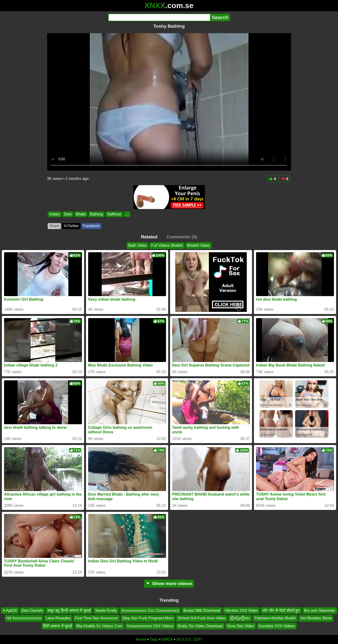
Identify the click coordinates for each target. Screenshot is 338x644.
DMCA (167, 639)
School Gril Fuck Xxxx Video (202, 618)
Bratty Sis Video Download (200, 626)
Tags (154, 639)
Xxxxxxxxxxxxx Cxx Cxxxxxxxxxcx (150, 610)
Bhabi (81, 214)
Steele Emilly (106, 610)
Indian (55, 214)
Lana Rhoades (58, 618)
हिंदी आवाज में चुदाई (58, 626)
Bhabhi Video (199, 245)
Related (149, 237)
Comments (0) (182, 237)
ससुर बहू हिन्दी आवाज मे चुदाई (69, 610)
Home (141, 639)
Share (54, 226)
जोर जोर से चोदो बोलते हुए (281, 610)
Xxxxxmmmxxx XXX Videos (150, 626)
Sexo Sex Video (241, 626)
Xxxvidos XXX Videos (277, 626)
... (127, 214)
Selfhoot (114, 214)
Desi (68, 214)
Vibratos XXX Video (241, 610)
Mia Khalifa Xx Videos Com (99, 626)
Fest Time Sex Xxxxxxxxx (96, 618)
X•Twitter (71, 226)
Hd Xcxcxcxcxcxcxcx (24, 618)
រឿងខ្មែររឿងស (240, 618)
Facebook (91, 226)
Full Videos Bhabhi (167, 245)
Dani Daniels (32, 610)
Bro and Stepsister (320, 610)
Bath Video (137, 245)
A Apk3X (10, 610)
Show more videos (169, 584)
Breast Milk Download (202, 610)
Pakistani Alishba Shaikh (275, 618)
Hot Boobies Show (316, 618)
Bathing (96, 214)
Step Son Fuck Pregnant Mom (148, 618)
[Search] (159, 17)
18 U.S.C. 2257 (189, 639)
